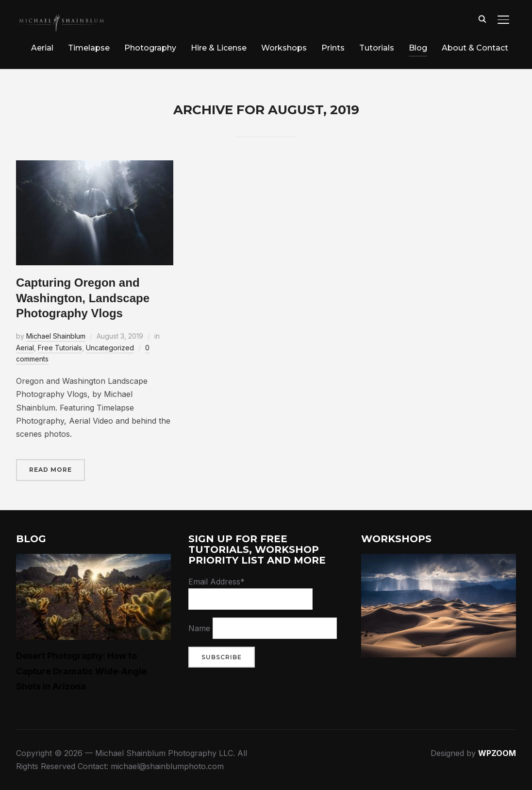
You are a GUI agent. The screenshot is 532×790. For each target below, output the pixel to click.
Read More (50, 470)
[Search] (482, 18)
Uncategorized (110, 348)
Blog (418, 48)
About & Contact (475, 48)
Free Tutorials (60, 348)
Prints (333, 48)
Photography (150, 48)
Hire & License (219, 48)
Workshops (284, 48)
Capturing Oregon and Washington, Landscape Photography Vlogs (83, 298)
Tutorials (377, 48)
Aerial (42, 48)
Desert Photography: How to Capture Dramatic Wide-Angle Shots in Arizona (81, 671)
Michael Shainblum (56, 336)
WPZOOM (497, 753)
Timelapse (89, 48)
